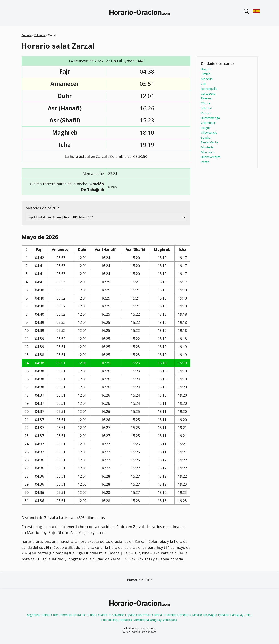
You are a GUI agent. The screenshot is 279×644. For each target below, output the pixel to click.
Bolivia (46, 615)
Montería (207, 147)
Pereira (206, 113)
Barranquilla (209, 89)
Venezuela (170, 620)
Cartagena (208, 93)
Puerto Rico (109, 620)
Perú (248, 615)
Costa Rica (80, 615)
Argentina (34, 615)
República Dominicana (134, 620)
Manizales (208, 152)
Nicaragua (210, 615)
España (130, 615)
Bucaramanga (210, 118)
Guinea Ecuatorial (164, 615)
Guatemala (144, 615)
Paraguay (237, 615)
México (197, 615)
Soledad (206, 108)
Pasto (205, 162)
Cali (203, 84)
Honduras (184, 615)
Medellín (207, 79)
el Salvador (116, 615)
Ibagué (206, 128)
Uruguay (156, 620)
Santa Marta (209, 142)
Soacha (206, 137)
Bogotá (206, 69)
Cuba (92, 615)
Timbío (206, 74)
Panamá (224, 615)
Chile (55, 615)
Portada (27, 35)
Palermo (207, 98)
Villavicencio (209, 132)
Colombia (40, 35)
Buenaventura (211, 157)
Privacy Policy (139, 580)
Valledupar (208, 123)
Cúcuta (206, 103)
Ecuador (102, 615)
